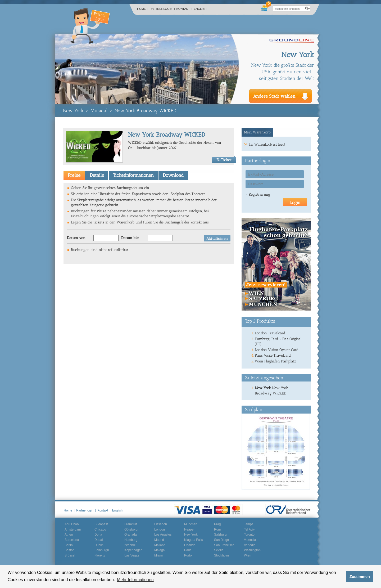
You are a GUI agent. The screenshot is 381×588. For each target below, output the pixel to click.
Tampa (249, 524)
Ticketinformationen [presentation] (133, 175)
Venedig (250, 545)
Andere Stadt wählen (274, 96)
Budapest (101, 524)
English (200, 9)
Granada (131, 535)
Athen (69, 535)
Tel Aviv (249, 529)
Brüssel (70, 555)
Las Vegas (132, 555)
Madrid (159, 540)
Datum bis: (130, 238)
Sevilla (219, 550)
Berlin (69, 545)
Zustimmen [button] (360, 577)
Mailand (160, 545)
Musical (99, 111)
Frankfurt (131, 524)
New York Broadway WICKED (145, 111)
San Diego (221, 540)
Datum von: (77, 238)
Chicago (100, 529)
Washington (252, 550)
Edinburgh (102, 550)
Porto (188, 555)
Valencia (250, 540)
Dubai (99, 540)
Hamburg (131, 540)
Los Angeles (163, 535)
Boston (69, 550)
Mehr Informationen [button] (135, 580)
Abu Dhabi (72, 524)
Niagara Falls (194, 540)
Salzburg (220, 535)
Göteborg (131, 529)
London (160, 529)
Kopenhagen (133, 550)
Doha (98, 535)
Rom (217, 529)
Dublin (99, 545)
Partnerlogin (162, 9)
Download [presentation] (173, 175)
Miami (158, 555)
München (191, 524)
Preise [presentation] (74, 175)
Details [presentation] (97, 175)
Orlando (190, 545)
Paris (188, 550)
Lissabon (161, 524)
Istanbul (130, 545)
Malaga (159, 550)
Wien (248, 555)
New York (73, 111)
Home (143, 9)
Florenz (100, 555)
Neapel (189, 529)
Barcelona (72, 540)
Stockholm (221, 555)
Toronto (249, 535)
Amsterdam (73, 529)
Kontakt (184, 9)
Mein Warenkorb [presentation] (257, 132)
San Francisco (224, 545)
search (307, 8)
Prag (217, 524)
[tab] (74, 175)
